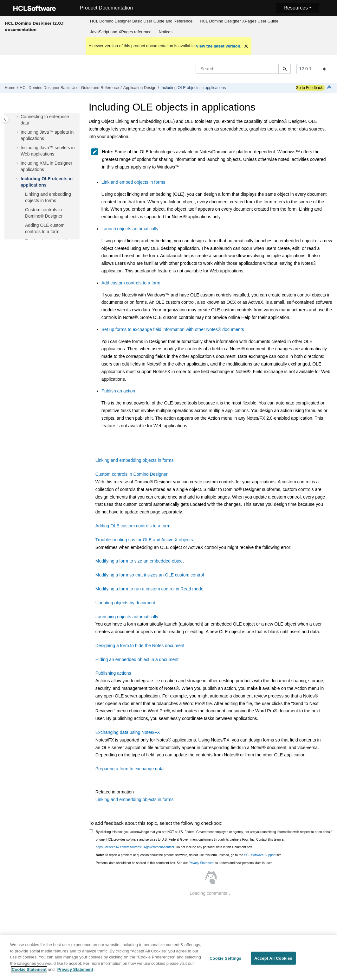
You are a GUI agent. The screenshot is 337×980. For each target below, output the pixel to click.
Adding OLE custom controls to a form (133, 526)
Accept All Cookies (273, 962)
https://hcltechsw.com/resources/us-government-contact (135, 847)
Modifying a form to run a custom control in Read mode (149, 589)
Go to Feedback (309, 88)
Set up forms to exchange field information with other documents (173, 329)
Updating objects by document (125, 603)
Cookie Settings (225, 962)
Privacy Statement (201, 863)
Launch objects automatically (130, 229)
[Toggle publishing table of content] (5, 119)
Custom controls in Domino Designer (132, 474)
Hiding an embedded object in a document (137, 659)
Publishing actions (113, 673)
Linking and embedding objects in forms (135, 460)
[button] (18, 117)
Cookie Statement (29, 973)
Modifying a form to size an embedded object (140, 561)
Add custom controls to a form (131, 283)
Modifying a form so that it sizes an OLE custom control (150, 575)
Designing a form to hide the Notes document (140, 646)
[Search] (285, 69)
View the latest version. (219, 46)
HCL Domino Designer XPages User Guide (239, 21)
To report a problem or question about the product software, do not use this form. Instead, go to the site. (189, 855)
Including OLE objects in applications (193, 88)
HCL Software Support (260, 855)
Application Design (140, 88)
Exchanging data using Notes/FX (128, 732)
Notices (166, 32)
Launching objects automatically (127, 617)
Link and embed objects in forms (133, 182)
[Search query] (243, 69)
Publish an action (118, 391)
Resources (295, 8)
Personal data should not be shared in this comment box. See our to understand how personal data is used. (185, 863)
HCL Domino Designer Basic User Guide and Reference (141, 21)
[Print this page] (330, 88)
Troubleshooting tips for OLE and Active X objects (144, 540)
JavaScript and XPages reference (121, 32)
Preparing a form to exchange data (130, 769)
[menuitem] (141, 21)
